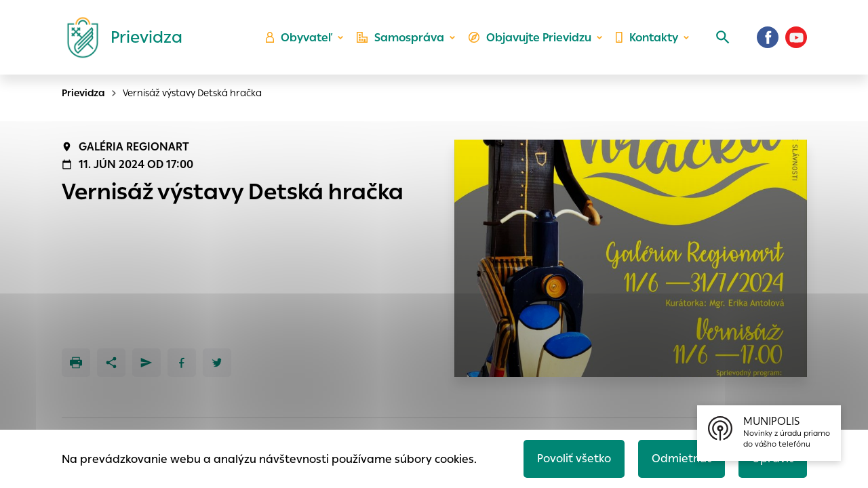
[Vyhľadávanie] (723, 37)
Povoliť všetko (574, 459)
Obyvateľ (299, 38)
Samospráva (400, 38)
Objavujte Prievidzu (530, 38)
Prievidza (83, 93)
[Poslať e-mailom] (146, 363)
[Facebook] (768, 37)
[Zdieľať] (111, 363)
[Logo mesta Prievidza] (119, 37)
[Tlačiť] (76, 363)
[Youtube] (796, 37)
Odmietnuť (682, 459)
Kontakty (647, 38)
